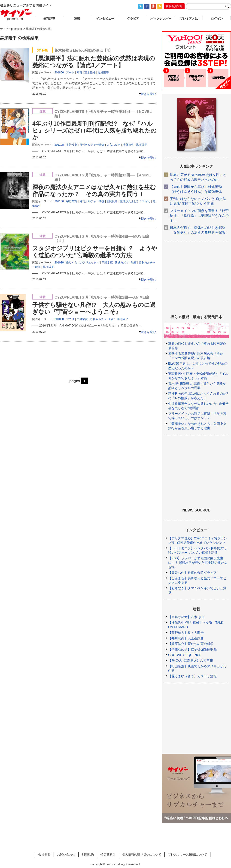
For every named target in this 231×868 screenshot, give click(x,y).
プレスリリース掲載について (187, 854)
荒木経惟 (90, 73)
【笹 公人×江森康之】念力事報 (191, 660)
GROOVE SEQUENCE (185, 655)
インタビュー (105, 19)
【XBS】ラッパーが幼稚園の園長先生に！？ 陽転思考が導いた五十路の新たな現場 (198, 563)
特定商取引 (108, 854)
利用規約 (88, 854)
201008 (59, 319)
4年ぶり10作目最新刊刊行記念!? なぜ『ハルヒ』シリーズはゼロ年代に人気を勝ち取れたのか (94, 130)
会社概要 (44, 854)
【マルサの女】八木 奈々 (186, 617)
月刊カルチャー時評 (92, 145)
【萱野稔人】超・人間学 (186, 633)
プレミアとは (189, 19)
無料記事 (49, 19)
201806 (59, 73)
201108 (59, 145)
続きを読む (148, 94)
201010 (59, 263)
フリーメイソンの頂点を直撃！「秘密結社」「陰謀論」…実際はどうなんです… (199, 216)
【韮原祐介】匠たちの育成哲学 (191, 644)
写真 (79, 73)
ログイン (217, 19)
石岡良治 (112, 201)
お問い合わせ (66, 854)
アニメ (70, 319)
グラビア (133, 19)
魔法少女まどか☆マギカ (135, 201)
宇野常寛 (72, 145)
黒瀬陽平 (103, 73)
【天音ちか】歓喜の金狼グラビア (192, 573)
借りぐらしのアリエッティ (83, 263)
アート (70, 73)
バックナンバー (161, 19)
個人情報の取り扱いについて (142, 854)
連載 (77, 19)
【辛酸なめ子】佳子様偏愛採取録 (192, 649)
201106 (59, 201)
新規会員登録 (174, 6)
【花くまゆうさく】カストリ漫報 (192, 676)
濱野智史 (128, 145)
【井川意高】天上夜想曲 (186, 638)
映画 (134, 263)
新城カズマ (122, 263)
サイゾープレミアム (16, 15)
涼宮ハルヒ (113, 145)
